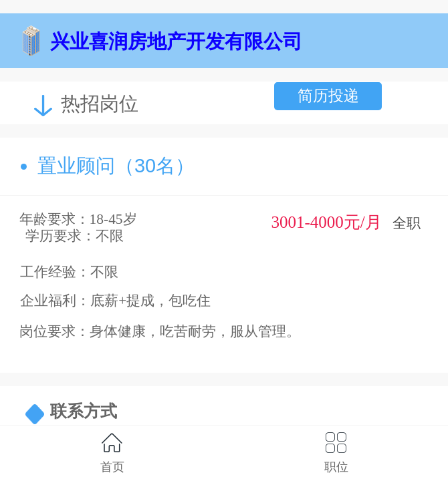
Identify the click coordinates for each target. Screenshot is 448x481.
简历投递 (328, 96)
